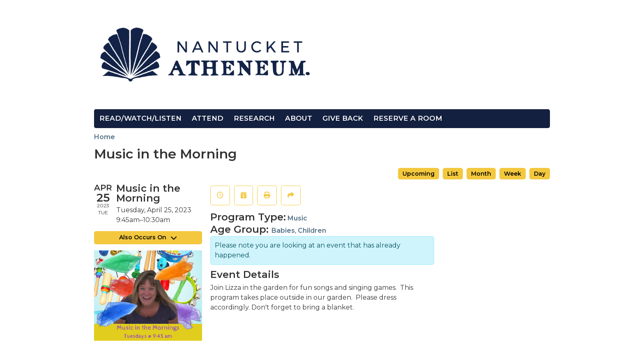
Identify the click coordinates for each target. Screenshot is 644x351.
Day (540, 174)
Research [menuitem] (254, 118)
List (453, 174)
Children (312, 231)
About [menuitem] (299, 118)
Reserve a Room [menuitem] (408, 118)
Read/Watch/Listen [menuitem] (140, 118)
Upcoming (419, 174)
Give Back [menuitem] (343, 118)
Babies (283, 231)
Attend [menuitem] (208, 118)
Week (513, 174)
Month (481, 174)
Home (105, 137)
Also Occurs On (148, 237)
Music (297, 218)
